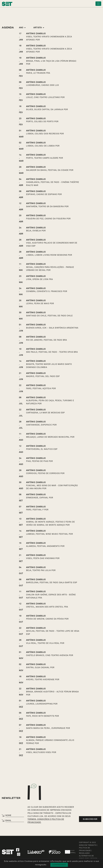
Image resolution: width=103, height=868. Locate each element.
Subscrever (90, 819)
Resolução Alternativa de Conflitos (86, 856)
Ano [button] (21, 28)
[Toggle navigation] (98, 4)
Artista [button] (38, 28)
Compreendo (59, 865)
